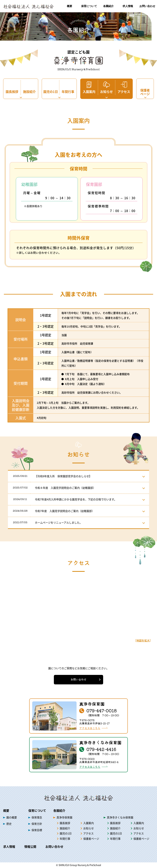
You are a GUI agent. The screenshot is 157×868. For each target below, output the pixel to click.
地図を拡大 (143, 640)
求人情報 (9, 846)
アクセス (88, 833)
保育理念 (37, 817)
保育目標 (37, 830)
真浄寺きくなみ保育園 (120, 817)
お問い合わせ (78, 679)
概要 (6, 810)
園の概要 (12, 817)
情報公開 (30, 846)
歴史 (9, 824)
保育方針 (37, 824)
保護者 (91, 839)
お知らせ (89, 828)
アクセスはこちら (90, 728)
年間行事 (65, 839)
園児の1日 (66, 833)
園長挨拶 (65, 823)
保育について (37, 810)
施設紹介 (65, 828)
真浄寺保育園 (64, 817)
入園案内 (89, 823)
